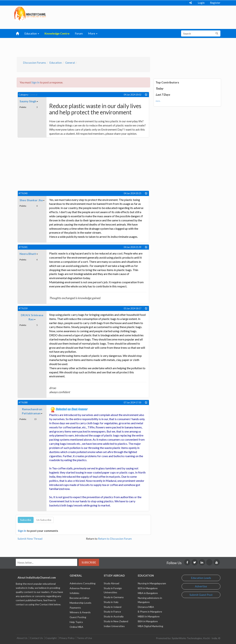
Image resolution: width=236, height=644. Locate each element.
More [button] (93, 33)
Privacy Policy (67, 638)
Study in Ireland (113, 607)
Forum (79, 33)
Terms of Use (85, 638)
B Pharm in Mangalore (150, 612)
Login (201, 3)
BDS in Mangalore (148, 588)
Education (56, 62)
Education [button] (32, 33)
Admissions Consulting (83, 583)
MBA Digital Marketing (150, 626)
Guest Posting (78, 617)
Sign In (35, 82)
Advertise (201, 586)
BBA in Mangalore (148, 621)
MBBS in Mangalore (149, 616)
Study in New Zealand (116, 621)
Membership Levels (80, 603)
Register (215, 3)
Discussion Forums (34, 62)
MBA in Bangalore (148, 593)
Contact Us (36, 638)
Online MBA (76, 627)
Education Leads (201, 578)
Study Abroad (111, 583)
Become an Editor (80, 598)
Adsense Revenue (80, 588)
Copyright (51, 638)
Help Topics (76, 622)
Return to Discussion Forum (115, 539)
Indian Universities (114, 626)
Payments (75, 608)
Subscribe (89, 562)
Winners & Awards (80, 612)
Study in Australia (114, 616)
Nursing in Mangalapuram (152, 583)
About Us (22, 638)
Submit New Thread (30, 539)
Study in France (112, 612)
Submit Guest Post (201, 595)
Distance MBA (146, 607)
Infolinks (74, 593)
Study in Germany (114, 597)
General (70, 62)
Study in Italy (111, 602)
